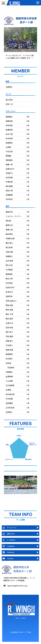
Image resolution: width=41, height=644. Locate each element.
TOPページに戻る (20, 618)
